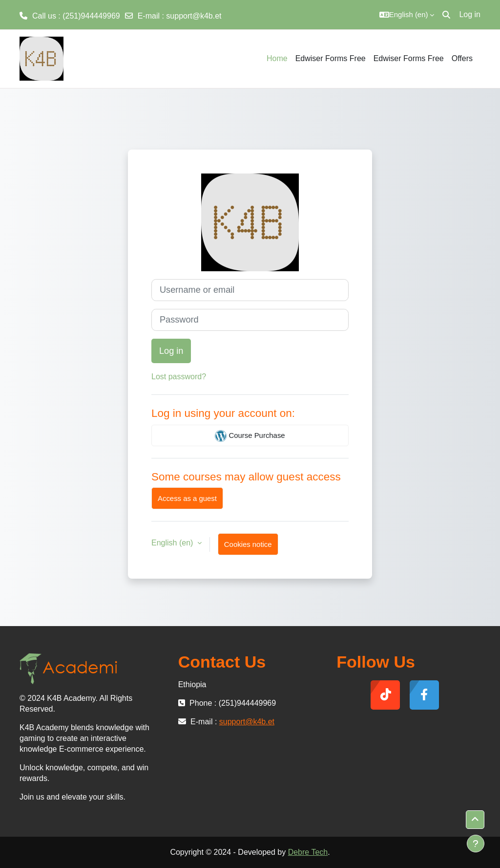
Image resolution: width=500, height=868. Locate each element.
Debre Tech (308, 852)
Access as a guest (187, 498)
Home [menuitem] (277, 58)
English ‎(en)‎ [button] (173, 543)
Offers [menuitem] (462, 58)
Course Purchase (250, 436)
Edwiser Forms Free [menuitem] (331, 58)
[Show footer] (476, 844)
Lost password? (179, 377)
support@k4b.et (194, 16)
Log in (470, 14)
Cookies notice (248, 544)
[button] (407, 15)
